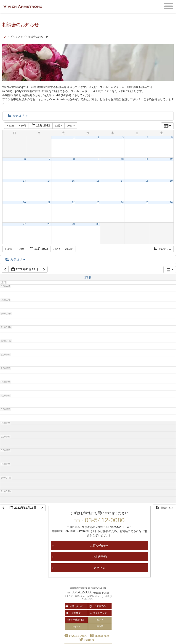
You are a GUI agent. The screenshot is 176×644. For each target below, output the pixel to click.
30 (98, 224)
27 (24, 224)
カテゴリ (18, 116)
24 (122, 202)
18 (147, 181)
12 (171, 159)
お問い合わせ (99, 545)
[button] (162, 249)
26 (171, 202)
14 (49, 181)
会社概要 (76, 613)
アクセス (99, 568)
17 (122, 181)
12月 (59, 126)
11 (147, 159)
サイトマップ (100, 613)
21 (49, 202)
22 (73, 202)
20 (24, 202)
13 (24, 181)
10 (122, 159)
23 (98, 202)
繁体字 (100, 620)
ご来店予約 (99, 557)
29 (73, 224)
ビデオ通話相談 (76, 620)
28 (49, 224)
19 (171, 181)
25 (147, 202)
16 (98, 181)
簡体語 (100, 626)
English (76, 626)
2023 (71, 126)
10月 (23, 126)
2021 (11, 126)
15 (73, 181)
